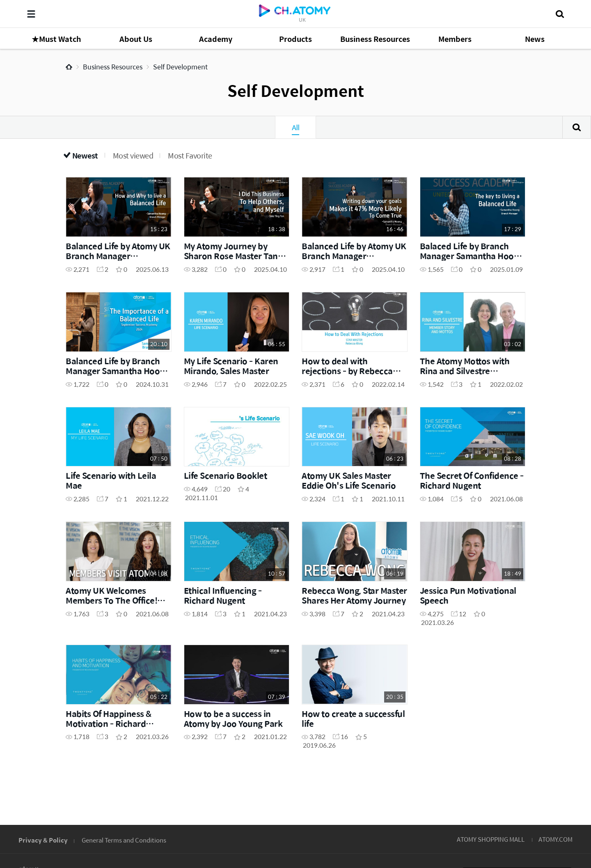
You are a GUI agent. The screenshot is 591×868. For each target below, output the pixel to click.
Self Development (180, 67)
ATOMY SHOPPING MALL (491, 839)
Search (577, 127)
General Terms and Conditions (124, 840)
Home (69, 67)
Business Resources (113, 67)
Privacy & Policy (43, 840)
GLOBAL (551, 789)
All (295, 127)
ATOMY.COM (555, 839)
